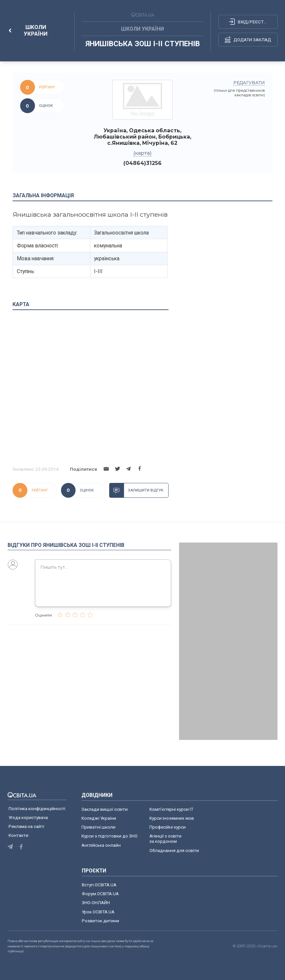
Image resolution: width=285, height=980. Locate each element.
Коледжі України (99, 818)
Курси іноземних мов (172, 818)
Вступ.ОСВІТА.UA (99, 885)
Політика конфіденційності (37, 808)
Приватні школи (98, 827)
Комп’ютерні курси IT (171, 809)
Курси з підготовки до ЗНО (110, 836)
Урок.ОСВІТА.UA (98, 912)
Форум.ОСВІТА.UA (100, 894)
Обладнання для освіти (174, 850)
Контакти (18, 835)
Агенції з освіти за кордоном (165, 838)
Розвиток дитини (100, 921)
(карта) (142, 153)
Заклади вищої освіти (105, 809)
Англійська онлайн (102, 845)
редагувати (249, 82)
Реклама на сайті (26, 826)
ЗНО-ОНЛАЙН (96, 902)
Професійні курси (168, 827)
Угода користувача (28, 817)
